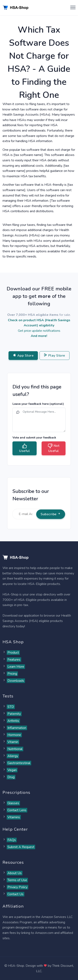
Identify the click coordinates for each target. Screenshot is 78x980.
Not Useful (53, 448)
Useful (24, 448)
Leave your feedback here (38, 404)
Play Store (54, 356)
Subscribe (51, 514)
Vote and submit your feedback (34, 438)
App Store (23, 356)
